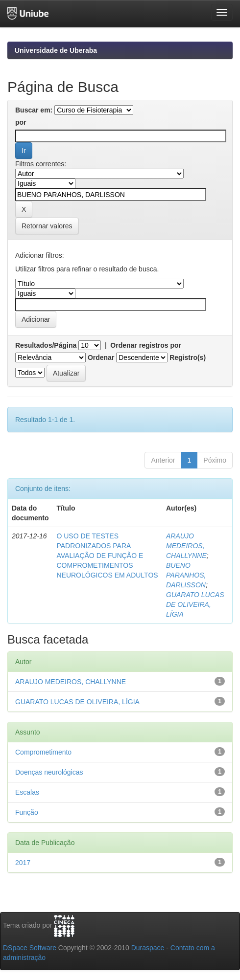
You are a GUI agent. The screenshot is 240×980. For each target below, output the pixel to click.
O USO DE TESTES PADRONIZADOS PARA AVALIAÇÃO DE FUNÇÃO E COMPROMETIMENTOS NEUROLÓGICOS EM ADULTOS (107, 556)
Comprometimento (43, 752)
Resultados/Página (46, 345)
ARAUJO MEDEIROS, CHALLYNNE (186, 546)
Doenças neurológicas (49, 772)
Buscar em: (34, 110)
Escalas (27, 792)
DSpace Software (30, 948)
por (21, 122)
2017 (23, 863)
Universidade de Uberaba (56, 50)
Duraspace (148, 948)
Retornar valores (47, 226)
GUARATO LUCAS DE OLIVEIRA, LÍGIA (195, 604)
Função (27, 812)
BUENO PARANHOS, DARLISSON (186, 575)
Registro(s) (188, 357)
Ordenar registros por (146, 345)
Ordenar (101, 357)
